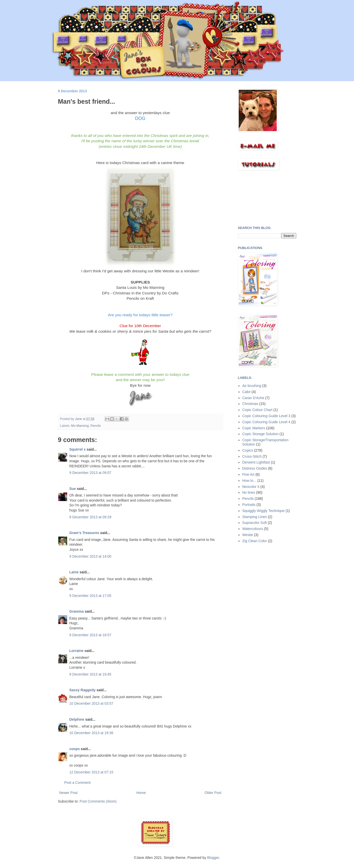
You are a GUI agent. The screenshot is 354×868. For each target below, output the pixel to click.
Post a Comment (78, 783)
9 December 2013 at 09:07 (90, 473)
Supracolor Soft (255, 523)
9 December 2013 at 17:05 (90, 596)
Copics (248, 450)
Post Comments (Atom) (98, 801)
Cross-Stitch (252, 456)
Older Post (213, 793)
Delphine (77, 719)
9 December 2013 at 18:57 (90, 635)
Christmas (250, 404)
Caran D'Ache (253, 398)
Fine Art (248, 474)
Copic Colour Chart (257, 410)
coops (75, 749)
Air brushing (252, 386)
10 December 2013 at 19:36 (91, 733)
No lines (249, 492)
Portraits (249, 505)
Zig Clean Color (255, 541)
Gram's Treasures (84, 533)
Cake (246, 392)
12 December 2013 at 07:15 (91, 772)
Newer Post (68, 793)
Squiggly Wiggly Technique (263, 511)
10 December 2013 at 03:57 (91, 703)
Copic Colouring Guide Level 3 (266, 416)
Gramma (77, 611)
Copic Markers (254, 428)
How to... (249, 481)
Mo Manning (80, 426)
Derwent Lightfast (256, 462)
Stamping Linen (255, 517)
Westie (248, 535)
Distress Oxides (255, 468)
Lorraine (77, 651)
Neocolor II (251, 487)
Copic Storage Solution (260, 434)
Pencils (96, 426)
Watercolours (253, 529)
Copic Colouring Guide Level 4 (266, 422)
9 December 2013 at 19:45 (90, 674)
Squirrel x (78, 449)
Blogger (213, 858)
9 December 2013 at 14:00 (90, 556)
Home (141, 793)
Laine (74, 572)
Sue (73, 489)
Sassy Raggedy (83, 690)
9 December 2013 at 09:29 (90, 517)
